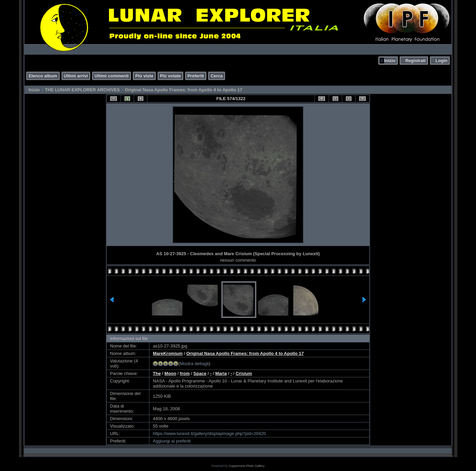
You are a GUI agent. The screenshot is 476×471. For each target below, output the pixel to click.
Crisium (244, 373)
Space (200, 373)
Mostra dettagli (194, 364)
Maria (221, 373)
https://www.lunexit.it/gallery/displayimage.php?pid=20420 (209, 434)
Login (442, 61)
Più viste (144, 76)
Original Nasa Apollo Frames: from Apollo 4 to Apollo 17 (183, 90)
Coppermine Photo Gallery (246, 466)
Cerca (217, 76)
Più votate (170, 76)
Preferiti (196, 76)
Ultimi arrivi (76, 76)
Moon (170, 373)
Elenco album (43, 76)
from (185, 373)
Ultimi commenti (112, 76)
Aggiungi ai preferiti (172, 441)
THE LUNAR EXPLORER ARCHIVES (82, 90)
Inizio (390, 61)
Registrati (416, 61)
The (157, 373)
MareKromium (168, 353)
